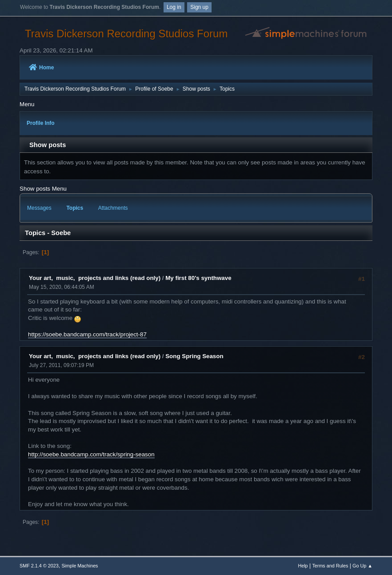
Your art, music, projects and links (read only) (95, 278)
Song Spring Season (194, 356)
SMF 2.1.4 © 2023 (39, 566)
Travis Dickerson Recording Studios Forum (126, 34)
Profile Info (41, 123)
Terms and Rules (330, 566)
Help (303, 566)
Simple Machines (80, 566)
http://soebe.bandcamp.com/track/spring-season (91, 454)
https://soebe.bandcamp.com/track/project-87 (87, 334)
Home (41, 68)
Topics (75, 208)
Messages (39, 208)
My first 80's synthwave (198, 278)
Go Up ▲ (362, 566)
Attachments (113, 208)
